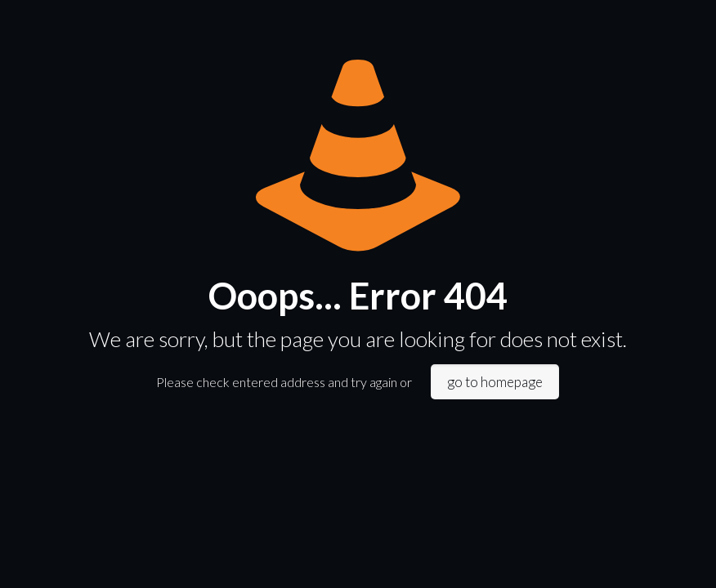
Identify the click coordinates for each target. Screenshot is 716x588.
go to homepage (495, 382)
